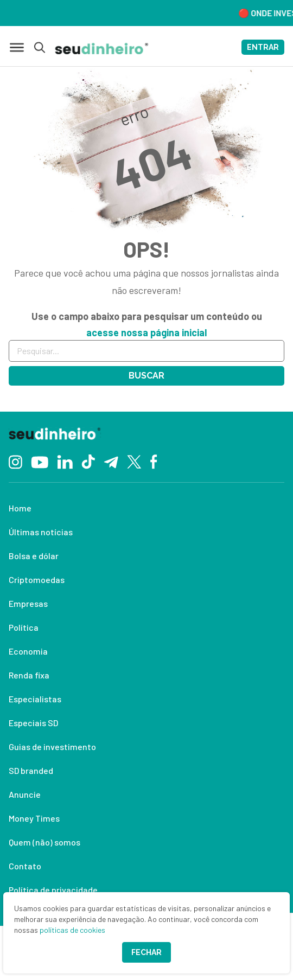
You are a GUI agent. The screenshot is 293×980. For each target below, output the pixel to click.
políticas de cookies (72, 930)
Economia (28, 651)
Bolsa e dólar (34, 556)
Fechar (146, 952)
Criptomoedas (37, 579)
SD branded (31, 770)
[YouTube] (40, 461)
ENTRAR (263, 47)
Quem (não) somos (44, 842)
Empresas (28, 603)
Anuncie (25, 794)
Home (20, 508)
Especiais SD (33, 723)
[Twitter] (134, 461)
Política (24, 627)
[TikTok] (88, 461)
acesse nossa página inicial (146, 332)
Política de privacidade (53, 890)
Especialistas (35, 699)
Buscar (146, 376)
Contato (25, 866)
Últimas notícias (41, 532)
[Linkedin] (65, 461)
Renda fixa (29, 675)
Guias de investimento (52, 747)
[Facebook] (154, 461)
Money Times (34, 818)
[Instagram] (15, 461)
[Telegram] (111, 461)
